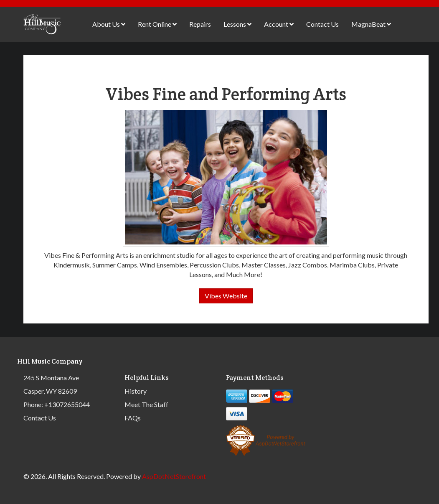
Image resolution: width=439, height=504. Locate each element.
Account (279, 24)
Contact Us (322, 24)
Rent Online (157, 24)
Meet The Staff (146, 404)
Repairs (200, 24)
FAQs (133, 418)
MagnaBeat (371, 24)
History (136, 391)
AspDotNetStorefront (174, 476)
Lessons (237, 24)
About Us (109, 24)
